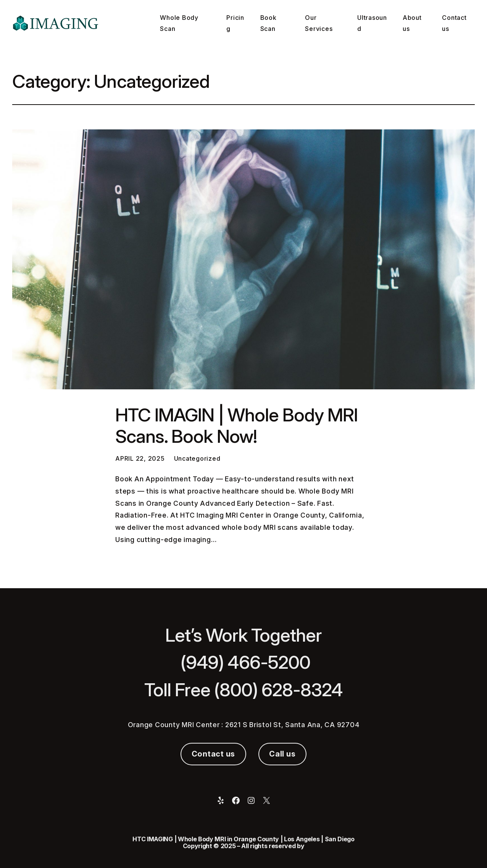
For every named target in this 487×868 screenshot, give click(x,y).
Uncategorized (197, 458)
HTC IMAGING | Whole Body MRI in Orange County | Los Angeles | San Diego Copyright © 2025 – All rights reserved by (243, 842)
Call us (282, 754)
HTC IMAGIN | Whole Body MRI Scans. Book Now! (236, 426)
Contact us (214, 754)
